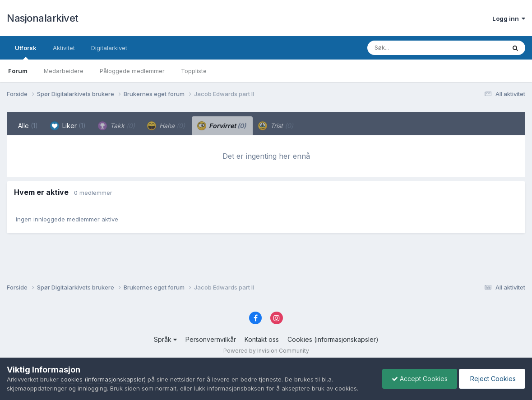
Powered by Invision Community (266, 351)
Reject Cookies (492, 379)
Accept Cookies (420, 379)
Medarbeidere (64, 71)
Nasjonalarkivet (43, 18)
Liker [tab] (68, 126)
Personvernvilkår (211, 339)
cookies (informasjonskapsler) (103, 379)
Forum (18, 71)
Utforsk (26, 52)
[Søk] (413, 48)
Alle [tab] (28, 126)
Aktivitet (64, 48)
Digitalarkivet (109, 48)
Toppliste (194, 71)
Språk (165, 339)
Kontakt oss (262, 339)
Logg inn (509, 18)
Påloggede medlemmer (132, 71)
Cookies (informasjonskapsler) (333, 339)
